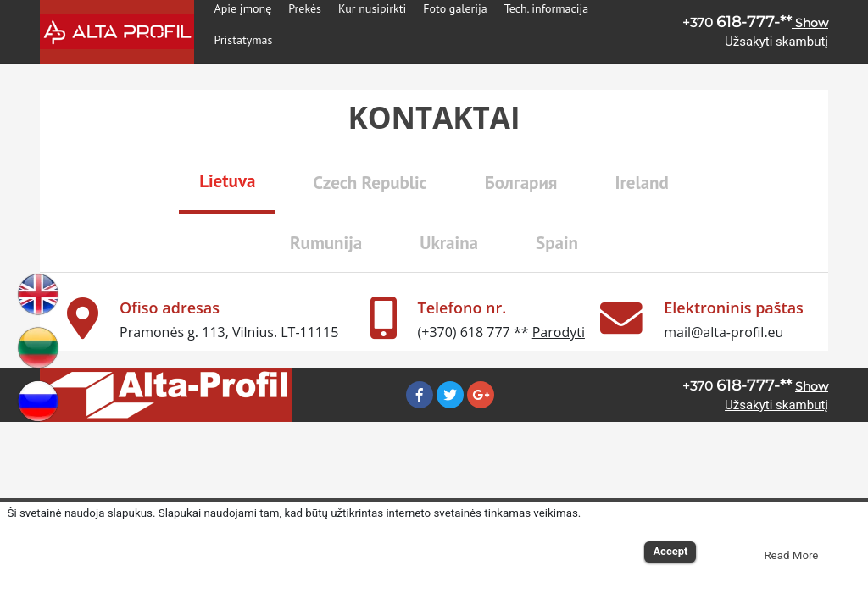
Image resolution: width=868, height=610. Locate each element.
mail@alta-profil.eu (723, 332)
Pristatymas (244, 40)
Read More (791, 555)
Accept (670, 551)
